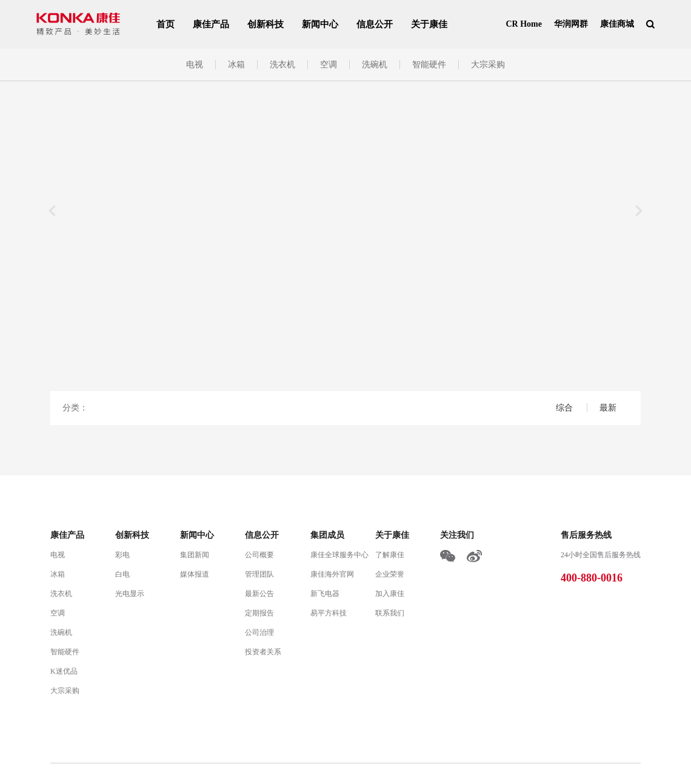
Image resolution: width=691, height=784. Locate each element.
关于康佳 (429, 24)
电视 (195, 65)
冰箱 (236, 65)
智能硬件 (429, 65)
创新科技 (265, 24)
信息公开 (375, 24)
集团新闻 (195, 555)
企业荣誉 (390, 574)
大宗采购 (488, 65)
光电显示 (130, 594)
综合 (566, 408)
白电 (122, 574)
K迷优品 (64, 671)
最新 (608, 408)
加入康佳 (390, 594)
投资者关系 (263, 652)
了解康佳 (390, 555)
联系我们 (390, 613)
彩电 (122, 555)
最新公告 (259, 594)
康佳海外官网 (332, 574)
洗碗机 (375, 65)
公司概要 (259, 555)
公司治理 (259, 632)
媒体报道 (195, 574)
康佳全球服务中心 (339, 555)
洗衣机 (282, 65)
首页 (165, 24)
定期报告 (259, 613)
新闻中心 (320, 24)
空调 (329, 65)
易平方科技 (329, 613)
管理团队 (259, 574)
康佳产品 (211, 24)
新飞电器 (325, 594)
